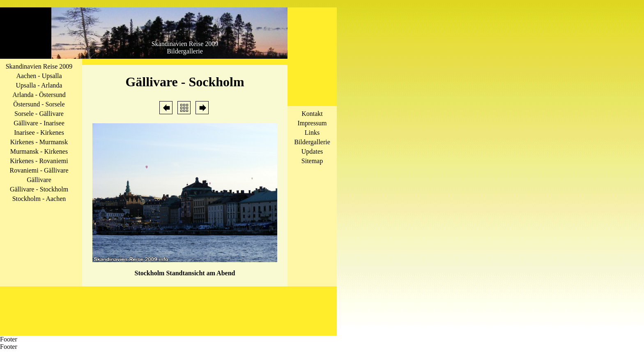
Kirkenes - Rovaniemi (39, 161)
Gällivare (39, 180)
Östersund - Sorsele (39, 104)
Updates (312, 151)
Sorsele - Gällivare (39, 114)
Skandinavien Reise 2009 (39, 66)
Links (312, 133)
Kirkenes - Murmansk (39, 142)
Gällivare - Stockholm (39, 189)
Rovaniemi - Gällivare (39, 170)
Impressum (312, 123)
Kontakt (312, 114)
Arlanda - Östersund (39, 95)
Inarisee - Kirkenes (39, 133)
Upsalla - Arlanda (39, 85)
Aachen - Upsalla (39, 76)
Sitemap (312, 161)
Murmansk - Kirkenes (39, 151)
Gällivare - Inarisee (39, 123)
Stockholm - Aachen (39, 199)
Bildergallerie (312, 142)
